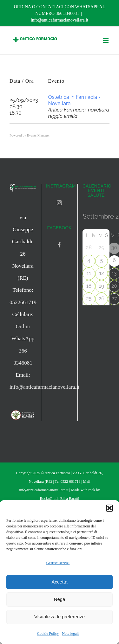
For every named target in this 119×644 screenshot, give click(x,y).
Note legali (70, 634)
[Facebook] (59, 245)
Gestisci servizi (58, 563)
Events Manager (38, 135)
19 (102, 286)
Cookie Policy (48, 634)
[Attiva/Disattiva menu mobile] (106, 40)
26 (102, 299)
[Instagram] (59, 203)
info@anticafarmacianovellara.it (60, 20)
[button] (109, 508)
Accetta (59, 582)
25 (89, 299)
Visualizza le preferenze (60, 617)
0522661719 (23, 302)
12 (101, 273)
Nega (60, 599)
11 (89, 273)
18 (89, 286)
